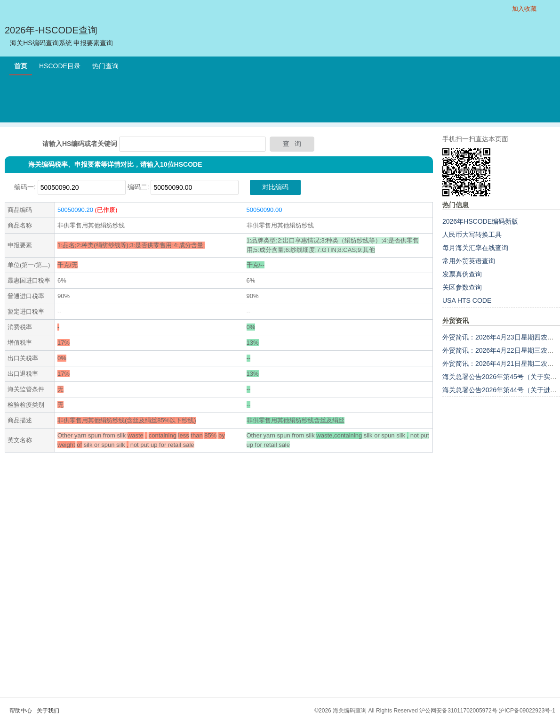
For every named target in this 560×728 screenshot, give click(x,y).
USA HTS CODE (467, 300)
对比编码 (275, 187)
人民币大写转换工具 (472, 235)
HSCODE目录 (60, 66)
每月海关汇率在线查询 (475, 248)
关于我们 (48, 711)
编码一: (25, 187)
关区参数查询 (462, 287)
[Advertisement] (280, 101)
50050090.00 (264, 210)
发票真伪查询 (462, 274)
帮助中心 (21, 711)
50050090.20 (75, 210)
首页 (21, 66)
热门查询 (105, 66)
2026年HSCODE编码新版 (480, 221)
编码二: (138, 187)
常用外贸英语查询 (469, 261)
